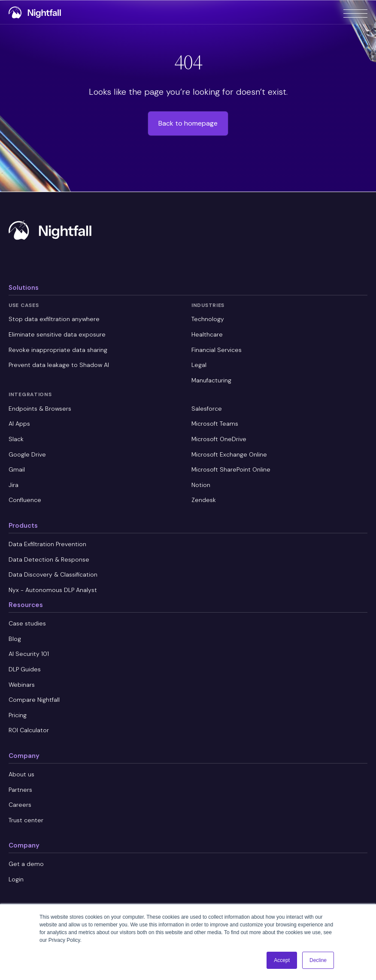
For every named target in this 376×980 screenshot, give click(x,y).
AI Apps (19, 424)
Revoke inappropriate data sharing (58, 350)
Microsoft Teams (215, 424)
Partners (20, 790)
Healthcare (207, 334)
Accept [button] (282, 960)
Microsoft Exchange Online (229, 454)
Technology (208, 319)
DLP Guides (25, 669)
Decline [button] (318, 960)
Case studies (27, 623)
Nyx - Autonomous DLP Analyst (53, 590)
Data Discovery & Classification (53, 574)
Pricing (18, 715)
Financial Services (217, 350)
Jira (14, 485)
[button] (355, 12)
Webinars (22, 685)
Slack (16, 439)
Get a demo (26, 864)
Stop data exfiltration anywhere (54, 319)
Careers (20, 805)
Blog (15, 639)
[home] (36, 13)
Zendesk (204, 500)
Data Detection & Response (49, 559)
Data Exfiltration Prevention (47, 544)
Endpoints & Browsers (40, 409)
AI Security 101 (29, 654)
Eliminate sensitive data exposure (57, 334)
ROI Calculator (29, 730)
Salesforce (207, 409)
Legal (199, 365)
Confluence (25, 500)
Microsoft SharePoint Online (231, 469)
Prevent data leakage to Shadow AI (59, 365)
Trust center (26, 820)
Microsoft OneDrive (219, 439)
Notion (201, 485)
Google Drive (27, 454)
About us (21, 774)
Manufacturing (211, 380)
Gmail (17, 469)
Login (16, 879)
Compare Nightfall (34, 700)
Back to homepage (188, 123)
